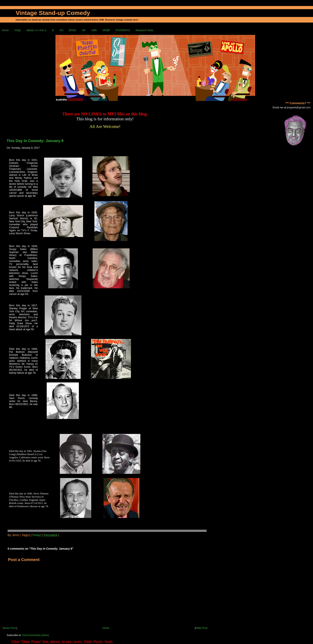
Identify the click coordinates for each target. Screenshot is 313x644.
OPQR (106, 30)
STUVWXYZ (123, 30)
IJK (84, 30)
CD (61, 30)
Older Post (201, 628)
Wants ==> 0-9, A (36, 30)
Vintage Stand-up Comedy (53, 13)
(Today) (36, 535)
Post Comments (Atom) (36, 635)
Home (5, 30)
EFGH (72, 30)
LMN (94, 30)
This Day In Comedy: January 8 (35, 141)
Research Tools (144, 30)
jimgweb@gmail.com (299, 107)
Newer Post (9, 628)
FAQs (18, 30)
